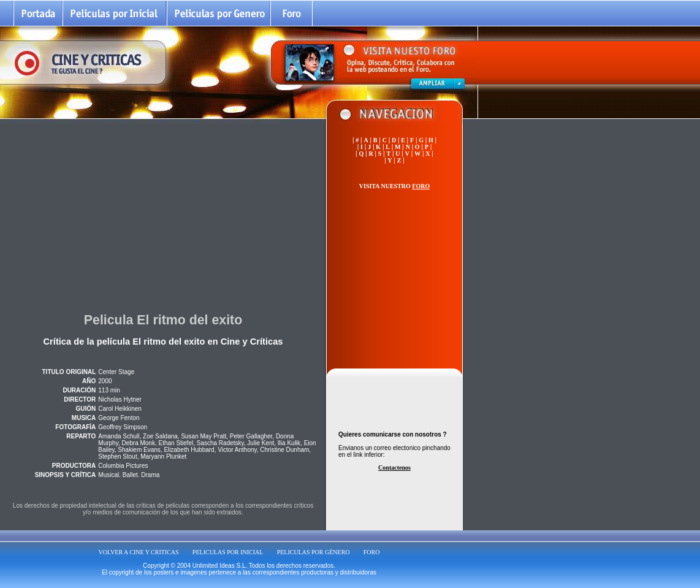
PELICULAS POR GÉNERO (314, 552)
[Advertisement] (163, 214)
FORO (372, 552)
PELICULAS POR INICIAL (228, 552)
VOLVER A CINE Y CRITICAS (139, 552)
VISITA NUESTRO (394, 186)
